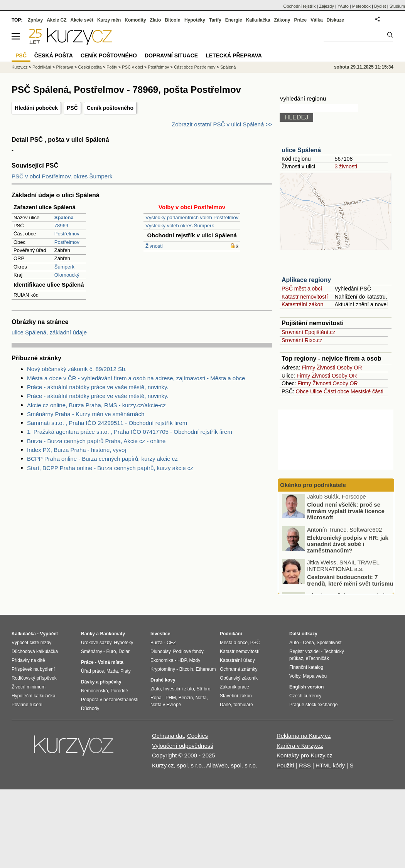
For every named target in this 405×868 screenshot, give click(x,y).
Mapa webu (315, 676)
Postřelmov (67, 234)
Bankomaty (112, 634)
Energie (234, 20)
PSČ (72, 108)
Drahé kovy (163, 680)
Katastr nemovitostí (305, 297)
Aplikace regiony (306, 280)
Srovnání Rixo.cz (302, 340)
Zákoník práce (235, 687)
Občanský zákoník (239, 678)
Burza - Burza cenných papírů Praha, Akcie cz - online (96, 441)
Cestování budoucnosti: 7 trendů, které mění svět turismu (350, 582)
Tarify (215, 20)
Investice (160, 634)
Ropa (156, 698)
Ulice (316, 391)
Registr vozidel (305, 651)
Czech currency (305, 696)
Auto (294, 643)
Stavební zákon (236, 696)
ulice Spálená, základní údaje (49, 332)
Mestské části (367, 391)
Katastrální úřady (237, 660)
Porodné (119, 691)
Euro (111, 651)
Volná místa (110, 662)
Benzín (186, 698)
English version (306, 687)
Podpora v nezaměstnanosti (110, 700)
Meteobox (361, 6)
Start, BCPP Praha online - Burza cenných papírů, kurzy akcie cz (110, 468)
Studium (397, 6)
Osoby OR (349, 368)
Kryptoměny (163, 669)
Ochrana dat (168, 736)
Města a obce (234, 643)
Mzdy (195, 660)
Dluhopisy (160, 651)
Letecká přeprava (234, 55)
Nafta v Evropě (166, 705)
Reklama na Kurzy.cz (304, 736)
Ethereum (206, 669)
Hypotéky (195, 20)
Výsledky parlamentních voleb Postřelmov (192, 217)
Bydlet (380, 6)
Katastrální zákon (302, 304)
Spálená (228, 67)
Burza (156, 643)
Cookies (197, 736)
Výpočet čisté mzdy (31, 643)
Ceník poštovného (110, 108)
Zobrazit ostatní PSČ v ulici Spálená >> (222, 124)
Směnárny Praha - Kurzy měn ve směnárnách (86, 414)
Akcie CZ (57, 20)
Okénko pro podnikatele (313, 485)
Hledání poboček (36, 108)
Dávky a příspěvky (101, 682)
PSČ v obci (132, 67)
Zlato (156, 20)
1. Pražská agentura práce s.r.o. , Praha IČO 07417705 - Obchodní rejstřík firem (130, 432)
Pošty (112, 67)
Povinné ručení (27, 705)
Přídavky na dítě (28, 660)
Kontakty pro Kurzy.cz (305, 755)
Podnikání (42, 67)
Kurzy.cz (19, 67)
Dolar (124, 651)
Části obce (336, 391)
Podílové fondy (188, 651)
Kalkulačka (258, 20)
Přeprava (65, 67)
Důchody (90, 709)
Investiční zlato (178, 689)
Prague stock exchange (313, 705)
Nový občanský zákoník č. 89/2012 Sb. (77, 369)
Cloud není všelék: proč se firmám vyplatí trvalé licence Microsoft (346, 512)
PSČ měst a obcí (302, 289)
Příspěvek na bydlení (33, 669)
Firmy (308, 368)
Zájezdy (327, 6)
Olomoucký (67, 275)
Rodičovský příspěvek (34, 678)
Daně (225, 705)
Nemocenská (94, 691)
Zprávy (35, 20)
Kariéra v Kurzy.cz (300, 746)
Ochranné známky (239, 669)
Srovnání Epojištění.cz (308, 332)
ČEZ (171, 643)
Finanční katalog (306, 667)
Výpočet (49, 634)
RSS (305, 765)
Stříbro (203, 689)
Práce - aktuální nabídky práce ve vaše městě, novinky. (98, 387)
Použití (285, 765)
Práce (301, 20)
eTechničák (317, 658)
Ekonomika (162, 660)
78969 (61, 226)
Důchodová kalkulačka (35, 651)
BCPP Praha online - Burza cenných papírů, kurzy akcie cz (102, 459)
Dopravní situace (171, 55)
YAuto (343, 6)
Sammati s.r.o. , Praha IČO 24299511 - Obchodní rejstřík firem (107, 423)
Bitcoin (173, 20)
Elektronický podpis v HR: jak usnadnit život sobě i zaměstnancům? (348, 546)
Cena (308, 643)
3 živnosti (346, 166)
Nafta (201, 698)
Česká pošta (90, 67)
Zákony (282, 20)
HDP (182, 660)
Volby (295, 676)
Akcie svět (82, 20)
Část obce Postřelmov (195, 67)
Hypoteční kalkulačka (33, 696)
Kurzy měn (109, 20)
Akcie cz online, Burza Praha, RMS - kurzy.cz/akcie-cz (96, 405)
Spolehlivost (329, 643)
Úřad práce (92, 671)
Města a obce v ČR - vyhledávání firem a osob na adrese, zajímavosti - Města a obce (136, 378)
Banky (88, 634)
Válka (316, 20)
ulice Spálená (301, 150)
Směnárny (92, 651)
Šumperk (64, 267)
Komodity (135, 20)
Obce (302, 391)
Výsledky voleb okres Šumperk (180, 226)
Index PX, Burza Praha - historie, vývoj (77, 450)
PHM (171, 698)
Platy (126, 671)
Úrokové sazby (96, 643)
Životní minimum (29, 687)
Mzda (112, 671)
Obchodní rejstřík (300, 6)
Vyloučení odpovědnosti (183, 746)
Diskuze (335, 20)
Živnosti (154, 246)
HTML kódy (330, 765)
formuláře (243, 705)
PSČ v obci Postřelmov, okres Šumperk (62, 176)
